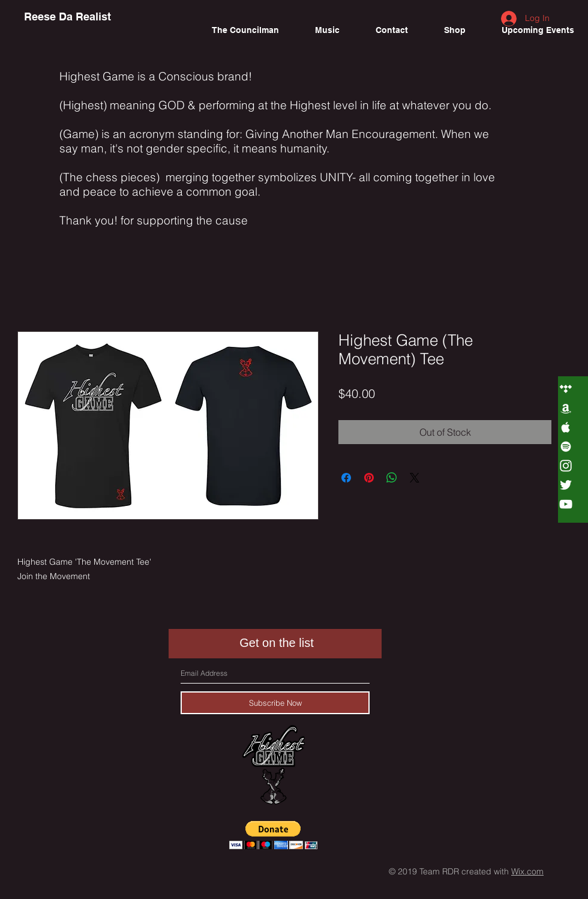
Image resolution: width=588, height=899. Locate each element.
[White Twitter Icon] (566, 485)
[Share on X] (415, 478)
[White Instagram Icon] (566, 466)
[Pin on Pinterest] (369, 478)
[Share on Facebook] (346, 478)
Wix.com (527, 871)
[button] (273, 835)
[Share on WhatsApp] (392, 478)
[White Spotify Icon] (566, 446)
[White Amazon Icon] (566, 408)
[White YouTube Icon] (566, 504)
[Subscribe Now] (275, 703)
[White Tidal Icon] (566, 389)
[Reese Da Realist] (67, 17)
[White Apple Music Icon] (566, 427)
